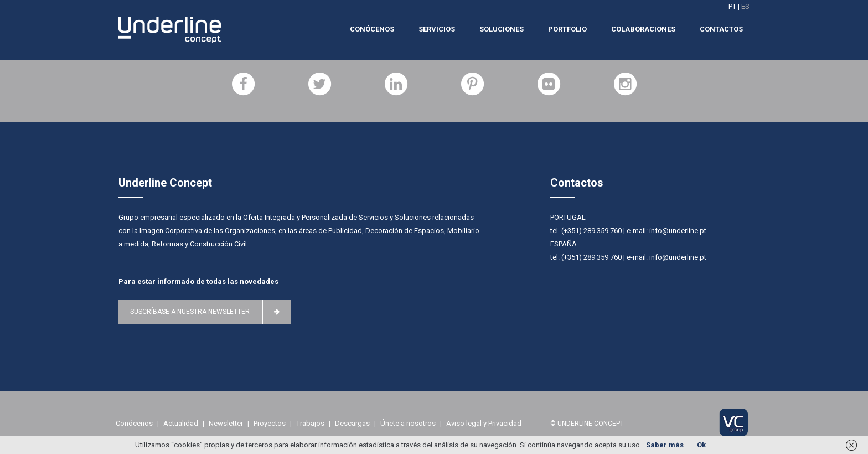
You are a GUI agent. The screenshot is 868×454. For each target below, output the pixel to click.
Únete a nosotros (408, 423)
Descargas (352, 423)
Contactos (721, 29)
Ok (701, 445)
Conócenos (372, 29)
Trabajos (310, 423)
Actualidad (181, 423)
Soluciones (502, 29)
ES (745, 6)
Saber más (665, 445)
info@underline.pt (678, 231)
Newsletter (226, 423)
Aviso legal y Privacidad (484, 423)
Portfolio (567, 29)
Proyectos (270, 423)
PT (732, 6)
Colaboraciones (643, 29)
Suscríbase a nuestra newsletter (205, 312)
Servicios (437, 29)
